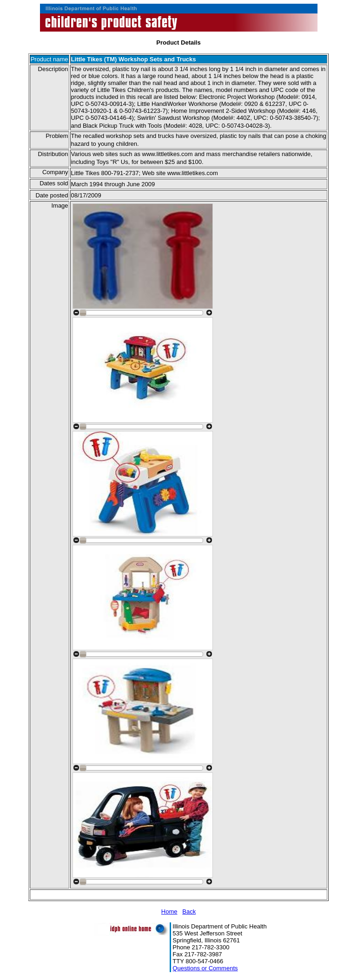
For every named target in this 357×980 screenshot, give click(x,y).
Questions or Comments (205, 968)
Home (169, 911)
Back (189, 911)
